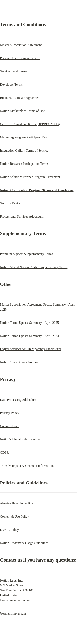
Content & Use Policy (14, 516)
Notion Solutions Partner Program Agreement (30, 177)
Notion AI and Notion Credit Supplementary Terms (34, 267)
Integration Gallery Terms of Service (24, 150)
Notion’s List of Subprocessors (20, 439)
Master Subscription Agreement (21, 45)
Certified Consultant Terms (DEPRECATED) (30, 124)
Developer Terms (11, 84)
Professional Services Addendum (22, 216)
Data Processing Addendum (18, 400)
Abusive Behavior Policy (17, 503)
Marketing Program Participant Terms (25, 137)
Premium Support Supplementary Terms (26, 254)
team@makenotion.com (16, 600)
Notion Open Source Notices (19, 362)
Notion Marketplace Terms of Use (22, 111)
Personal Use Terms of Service (20, 58)
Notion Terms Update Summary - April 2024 (30, 336)
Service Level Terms (14, 71)
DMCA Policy (9, 530)
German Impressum (13, 613)
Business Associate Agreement (20, 98)
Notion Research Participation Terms (24, 164)
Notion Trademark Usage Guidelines (24, 543)
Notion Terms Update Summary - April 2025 (29, 323)
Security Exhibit (11, 203)
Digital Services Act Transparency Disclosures (31, 349)
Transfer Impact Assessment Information (27, 466)
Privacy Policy (10, 413)
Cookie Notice (10, 426)
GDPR (4, 453)
